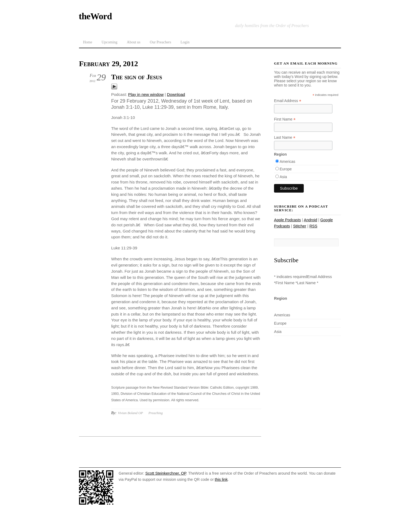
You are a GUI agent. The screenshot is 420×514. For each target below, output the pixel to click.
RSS (313, 226)
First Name (285, 119)
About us (134, 42)
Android (310, 220)
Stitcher (300, 226)
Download (176, 94)
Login (185, 42)
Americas (287, 162)
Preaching (155, 413)
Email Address (288, 101)
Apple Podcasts (287, 220)
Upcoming (109, 42)
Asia (283, 177)
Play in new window (146, 94)
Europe (286, 169)
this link (221, 479)
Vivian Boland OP (130, 413)
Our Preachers (160, 42)
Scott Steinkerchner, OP (166, 473)
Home (88, 42)
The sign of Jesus (137, 77)
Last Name (285, 138)
